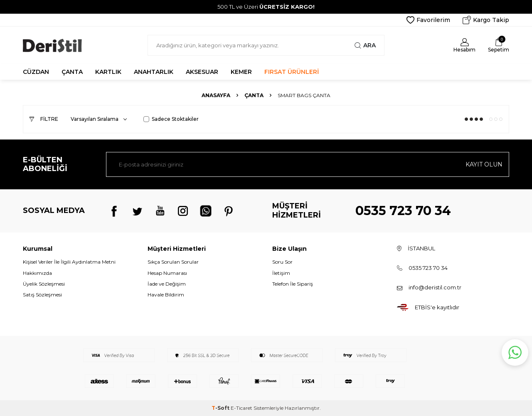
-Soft (221, 408)
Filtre (44, 119)
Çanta (254, 95)
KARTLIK (108, 72)
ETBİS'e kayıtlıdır (437, 307)
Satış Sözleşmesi (42, 295)
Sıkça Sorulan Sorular (173, 262)
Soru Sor (282, 262)
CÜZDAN (36, 72)
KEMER (241, 72)
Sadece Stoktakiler (171, 119)
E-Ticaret (241, 408)
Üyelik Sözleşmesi (44, 284)
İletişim (281, 273)
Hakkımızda (37, 273)
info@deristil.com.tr (435, 287)
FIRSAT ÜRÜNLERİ (292, 72)
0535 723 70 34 (403, 211)
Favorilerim (428, 20)
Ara (365, 45)
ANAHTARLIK (154, 72)
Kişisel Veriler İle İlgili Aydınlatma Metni (69, 262)
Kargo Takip (486, 20)
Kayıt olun (484, 164)
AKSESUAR (202, 72)
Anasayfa (216, 95)
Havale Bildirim (166, 295)
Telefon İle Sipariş (293, 284)
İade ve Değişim (167, 284)
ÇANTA (72, 72)
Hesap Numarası (167, 273)
